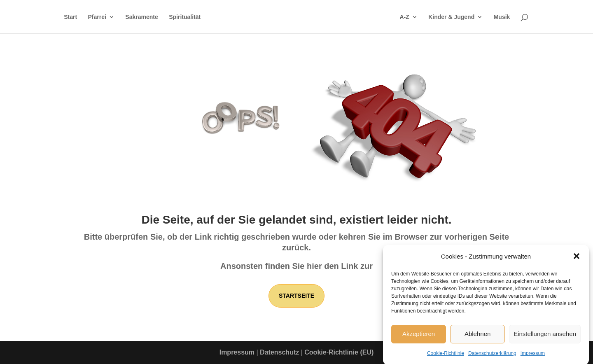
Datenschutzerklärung (492, 356)
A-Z (404, 17)
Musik (502, 17)
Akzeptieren (419, 337)
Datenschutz (279, 352)
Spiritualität (185, 17)
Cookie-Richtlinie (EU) (339, 352)
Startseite (296, 296)
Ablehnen (477, 337)
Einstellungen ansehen (545, 337)
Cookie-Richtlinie (446, 356)
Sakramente (141, 17)
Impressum (533, 356)
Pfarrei (97, 17)
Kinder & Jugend (451, 17)
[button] (577, 259)
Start (70, 17)
